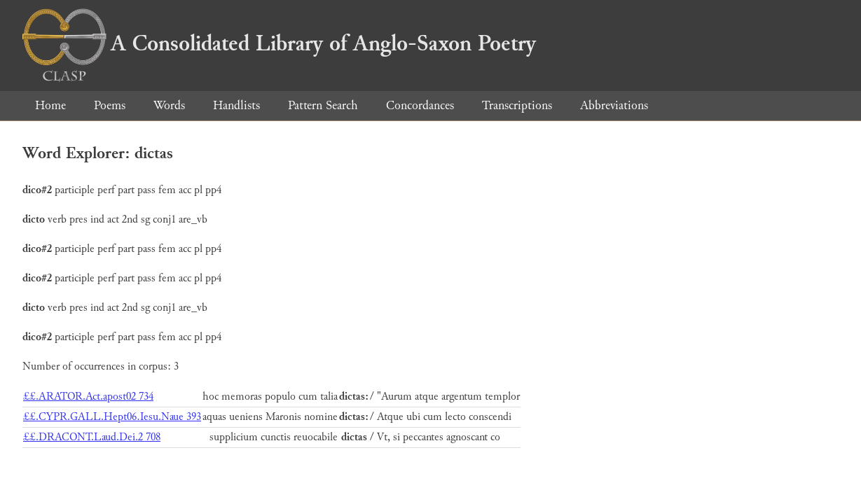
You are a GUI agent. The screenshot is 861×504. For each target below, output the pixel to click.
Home (50, 105)
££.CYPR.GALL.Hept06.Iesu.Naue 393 (112, 417)
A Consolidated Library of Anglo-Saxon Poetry (279, 43)
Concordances (420, 105)
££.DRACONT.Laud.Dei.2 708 (92, 437)
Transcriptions (517, 105)
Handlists (236, 105)
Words (169, 105)
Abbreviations (614, 105)
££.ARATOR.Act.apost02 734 (88, 397)
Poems (110, 105)
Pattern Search (323, 105)
